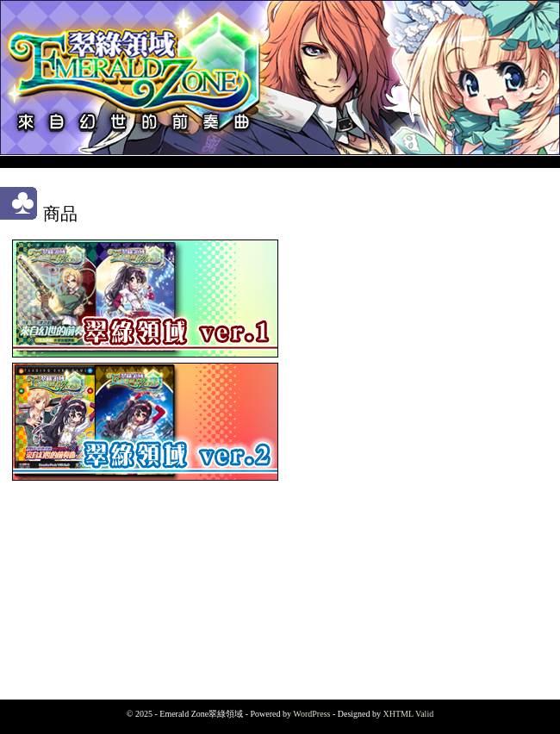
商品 (60, 214)
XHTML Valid (409, 714)
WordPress (311, 714)
